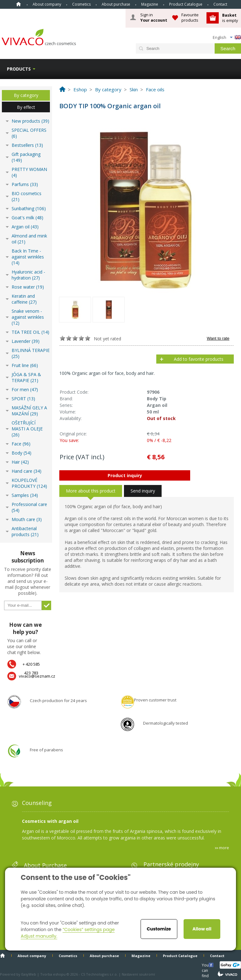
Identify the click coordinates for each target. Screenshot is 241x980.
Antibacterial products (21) (25, 531)
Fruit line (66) (25, 365)
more (224, 848)
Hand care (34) (27, 471)
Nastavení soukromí (138, 974)
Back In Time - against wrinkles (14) (28, 257)
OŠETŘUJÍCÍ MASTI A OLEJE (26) (27, 429)
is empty (230, 18)
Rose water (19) (28, 287)
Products (19, 69)
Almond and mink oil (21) (29, 239)
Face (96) (21, 444)
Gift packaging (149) (26, 157)
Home (19, 4)
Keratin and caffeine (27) (24, 299)
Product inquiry (125, 475)
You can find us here (206, 965)
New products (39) (30, 121)
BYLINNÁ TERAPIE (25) (31, 353)
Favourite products (190, 17)
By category (26, 95)
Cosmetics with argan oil (50, 821)
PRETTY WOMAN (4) (29, 172)
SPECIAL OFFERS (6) (29, 133)
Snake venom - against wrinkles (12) (28, 317)
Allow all (202, 929)
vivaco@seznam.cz (37, 676)
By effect (26, 107)
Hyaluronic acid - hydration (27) (28, 275)
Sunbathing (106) (29, 208)
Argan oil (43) (25, 227)
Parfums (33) (25, 184)
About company (47, 4)
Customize (159, 929)
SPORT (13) (23, 399)
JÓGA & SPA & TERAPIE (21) (26, 377)
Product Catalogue (186, 4)
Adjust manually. (39, 936)
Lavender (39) (26, 341)
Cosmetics (81, 4)
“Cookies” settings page (88, 929)
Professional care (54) (29, 507)
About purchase (116, 4)
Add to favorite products (199, 359)
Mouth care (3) (27, 519)
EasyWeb (29, 974)
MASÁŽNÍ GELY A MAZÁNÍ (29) (29, 411)
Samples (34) (25, 495)
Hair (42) (20, 462)
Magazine (150, 4)
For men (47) (25, 389)
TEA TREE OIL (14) (30, 332)
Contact (220, 4)
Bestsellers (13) (27, 145)
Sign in (154, 18)
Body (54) (21, 453)
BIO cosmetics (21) (27, 196)
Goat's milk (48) (27, 218)
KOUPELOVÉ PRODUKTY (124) (29, 483)
